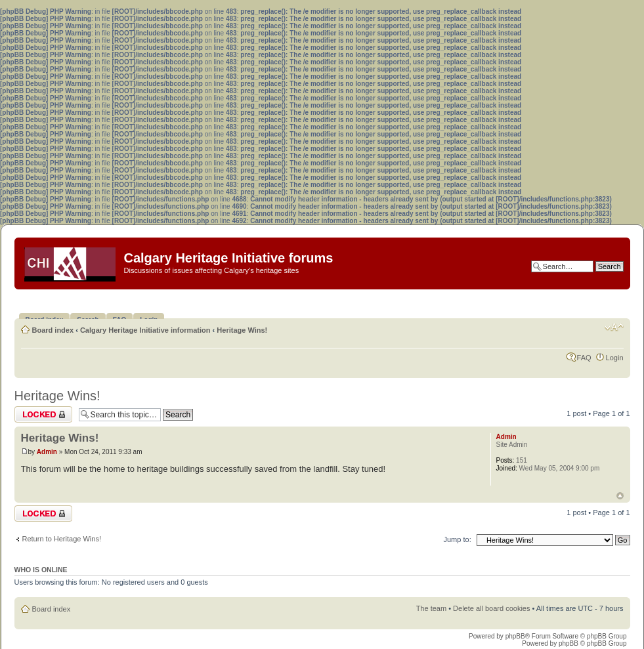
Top (620, 496)
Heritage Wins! (242, 330)
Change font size (614, 327)
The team (431, 608)
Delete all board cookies (491, 608)
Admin (47, 452)
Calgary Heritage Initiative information (145, 330)
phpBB (515, 636)
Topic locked (43, 414)
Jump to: (458, 539)
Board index (53, 330)
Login (615, 358)
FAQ (584, 358)
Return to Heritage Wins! (62, 539)
